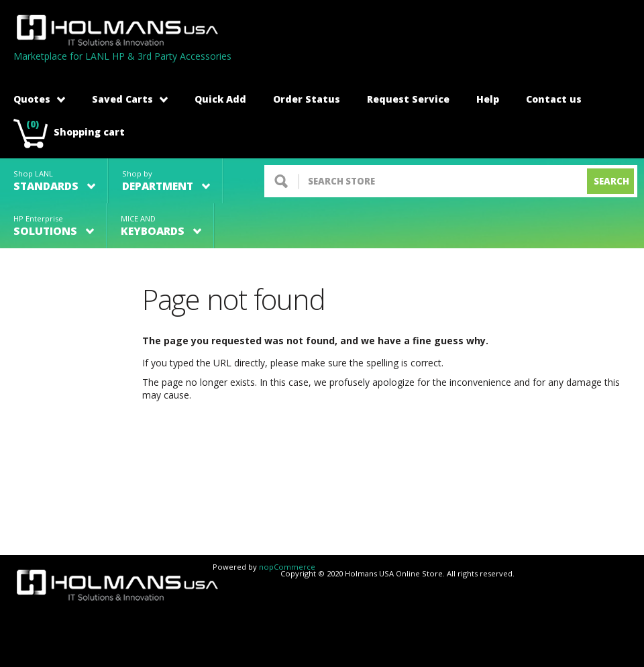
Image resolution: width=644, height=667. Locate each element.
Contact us (554, 99)
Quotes (39, 99)
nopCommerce (287, 567)
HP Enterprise (54, 226)
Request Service (408, 99)
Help (488, 99)
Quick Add (220, 99)
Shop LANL (54, 181)
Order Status (307, 99)
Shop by (166, 181)
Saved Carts (130, 99)
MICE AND (161, 226)
